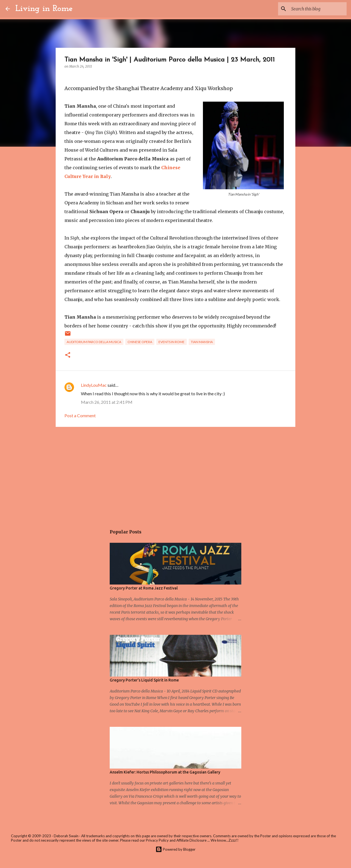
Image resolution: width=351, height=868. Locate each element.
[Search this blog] (318, 9)
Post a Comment (80, 415)
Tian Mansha (202, 342)
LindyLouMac (94, 385)
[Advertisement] (175, 474)
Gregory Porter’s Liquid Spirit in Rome (144, 680)
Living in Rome (44, 9)
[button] (68, 355)
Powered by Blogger (175, 849)
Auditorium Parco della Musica (94, 342)
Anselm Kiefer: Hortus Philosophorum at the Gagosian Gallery (165, 772)
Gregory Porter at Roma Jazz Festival (144, 588)
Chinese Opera (140, 342)
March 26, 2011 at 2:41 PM (107, 402)
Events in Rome (172, 342)
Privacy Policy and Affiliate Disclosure (176, 840)
